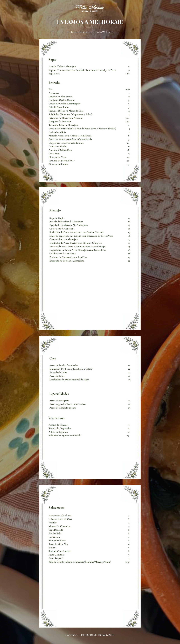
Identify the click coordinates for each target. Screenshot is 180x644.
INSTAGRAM (88, 635)
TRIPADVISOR (106, 635)
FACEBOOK (72, 635)
